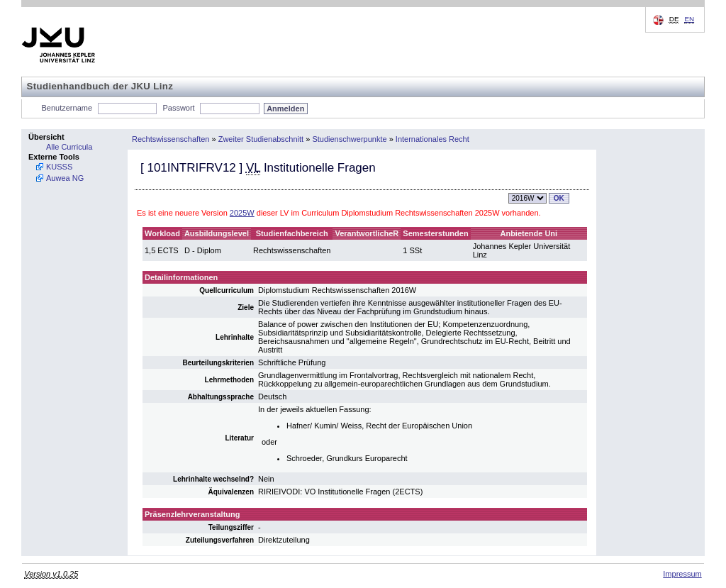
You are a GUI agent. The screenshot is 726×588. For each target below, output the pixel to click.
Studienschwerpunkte (349, 139)
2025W (242, 213)
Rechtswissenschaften (171, 139)
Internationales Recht (432, 139)
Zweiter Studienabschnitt (261, 139)
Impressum (682, 574)
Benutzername (67, 108)
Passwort (178, 108)
